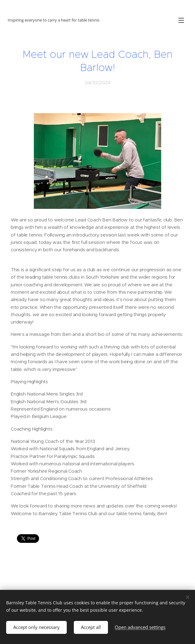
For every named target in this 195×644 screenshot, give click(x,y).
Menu (181, 20)
